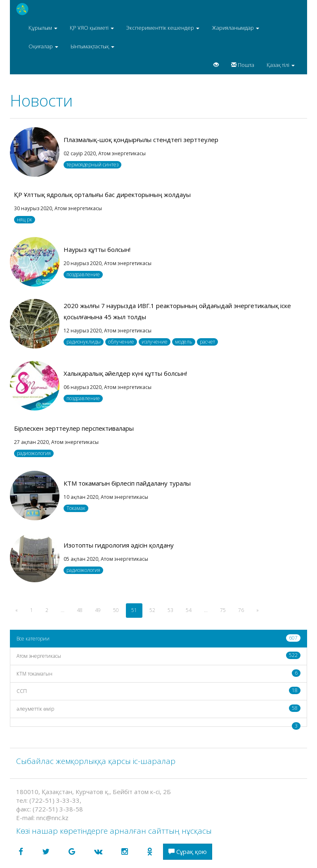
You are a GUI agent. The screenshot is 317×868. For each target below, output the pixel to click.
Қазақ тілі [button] (281, 65)
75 (223, 610)
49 (98, 610)
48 (80, 610)
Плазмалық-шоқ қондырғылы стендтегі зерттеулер (141, 140)
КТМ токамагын (158, 673)
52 (152, 610)
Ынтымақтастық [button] (92, 46)
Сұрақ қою (188, 851)
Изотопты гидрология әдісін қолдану (119, 545)
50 (116, 610)
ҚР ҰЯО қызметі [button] (92, 28)
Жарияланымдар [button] (235, 28)
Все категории (158, 638)
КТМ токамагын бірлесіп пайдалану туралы (127, 483)
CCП (158, 691)
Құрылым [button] (43, 28)
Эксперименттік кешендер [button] (163, 28)
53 (170, 610)
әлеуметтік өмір (158, 708)
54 (189, 610)
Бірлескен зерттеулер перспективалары (74, 428)
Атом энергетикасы (158, 656)
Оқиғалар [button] (43, 46)
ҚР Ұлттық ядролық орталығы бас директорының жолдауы (102, 194)
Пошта (243, 65)
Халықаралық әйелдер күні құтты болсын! (125, 373)
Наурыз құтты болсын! (97, 249)
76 (241, 610)
